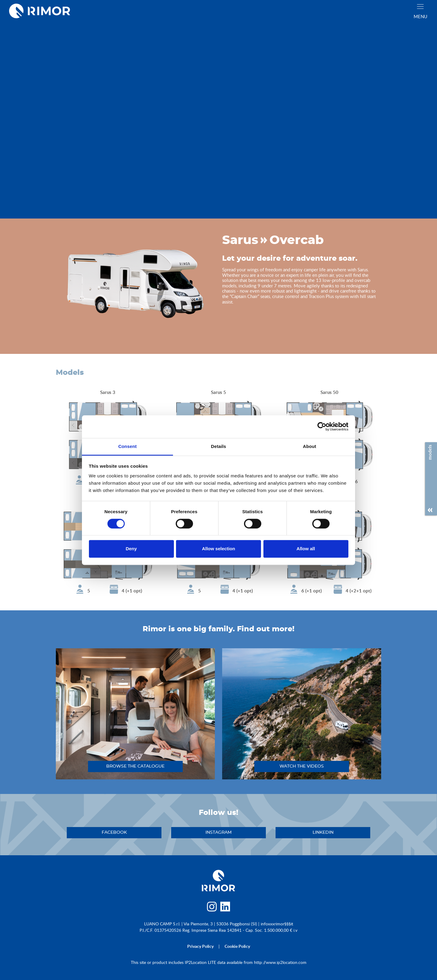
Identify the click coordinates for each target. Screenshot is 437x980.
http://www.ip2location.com (280, 962)
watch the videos (302, 766)
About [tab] (310, 446)
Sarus (240, 240)
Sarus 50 (329, 392)
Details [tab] (218, 446)
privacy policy (200, 946)
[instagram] (212, 908)
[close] (420, 7)
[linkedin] (225, 908)
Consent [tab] (128, 446)
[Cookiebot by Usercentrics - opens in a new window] (322, 426)
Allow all (306, 549)
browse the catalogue (135, 766)
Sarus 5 (218, 392)
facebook (114, 832)
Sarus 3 (108, 392)
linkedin (323, 832)
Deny (131, 549)
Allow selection (218, 549)
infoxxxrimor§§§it (277, 924)
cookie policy (237, 946)
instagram (218, 832)
